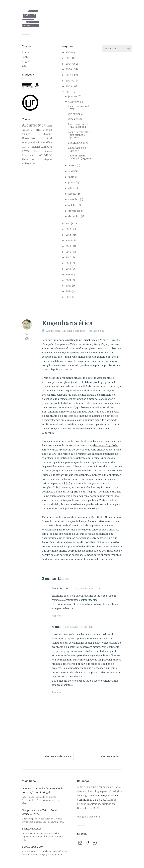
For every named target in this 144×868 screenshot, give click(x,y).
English (26, 61)
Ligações (47, 147)
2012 (69, 229)
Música (48, 151)
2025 (69, 297)
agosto (73, 194)
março (73, 166)
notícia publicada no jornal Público (79, 340)
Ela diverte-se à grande (77, 149)
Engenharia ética (78, 143)
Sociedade (45, 155)
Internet (35, 147)
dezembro (75, 216)
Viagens (48, 159)
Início (25, 52)
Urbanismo (30, 159)
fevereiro (74, 102)
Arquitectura (34, 125)
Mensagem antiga (110, 756)
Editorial (46, 138)
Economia (29, 138)
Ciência (47, 130)
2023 (69, 286)
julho (71, 188)
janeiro (73, 96)
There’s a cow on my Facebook (78, 126)
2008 (69, 81)
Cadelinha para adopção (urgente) (80, 157)
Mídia (37, 151)
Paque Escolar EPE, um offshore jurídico (79, 135)
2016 (69, 252)
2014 (68, 240)
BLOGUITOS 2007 (32, 847)
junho (72, 183)
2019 (69, 269)
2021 (69, 280)
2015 (69, 246)
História (26, 147)
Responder (57, 616)
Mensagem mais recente (58, 756)
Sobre (25, 57)
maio (72, 177)
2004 (69, 58)
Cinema (36, 130)
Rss (24, 66)
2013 (69, 235)
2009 (69, 86)
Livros (26, 151)
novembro (75, 211)
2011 (68, 224)
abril (71, 171)
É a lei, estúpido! (31, 829)
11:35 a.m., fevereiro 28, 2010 (79, 627)
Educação (27, 143)
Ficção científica (42, 142)
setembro (74, 199)
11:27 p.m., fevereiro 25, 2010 (87, 589)
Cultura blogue (37, 134)
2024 (69, 291)
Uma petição (75, 119)
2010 (69, 92)
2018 (69, 263)
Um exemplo (75, 114)
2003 (69, 52)
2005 (69, 64)
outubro (73, 205)
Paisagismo (28, 155)
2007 (69, 75)
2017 (69, 257)
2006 (69, 69)
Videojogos (29, 163)
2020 (69, 274)
